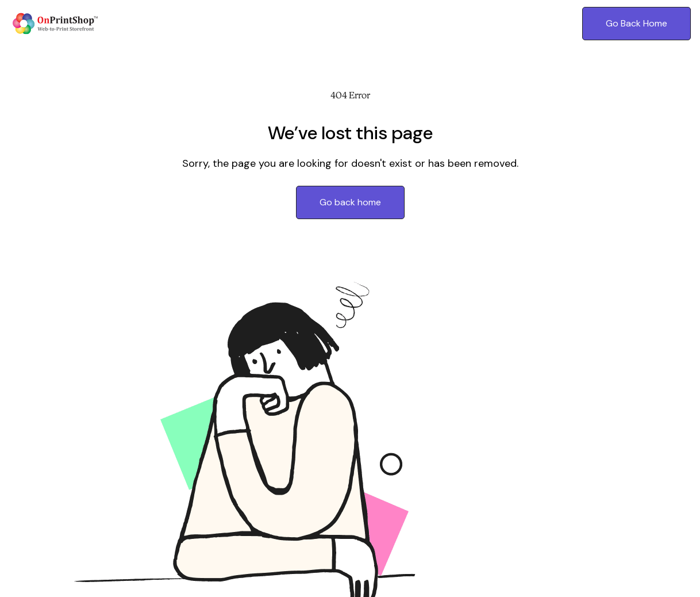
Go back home (350, 202)
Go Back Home (636, 23)
